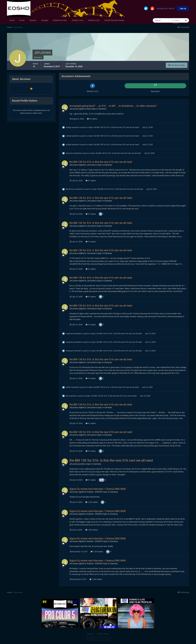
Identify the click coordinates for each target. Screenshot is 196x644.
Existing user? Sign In (166, 9)
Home (12, 20)
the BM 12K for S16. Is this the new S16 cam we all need (116, 127)
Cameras (102, 109)
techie (68, 387)
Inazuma (69, 153)
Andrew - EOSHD (94, 492)
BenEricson (70, 189)
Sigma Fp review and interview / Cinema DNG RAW (98, 489)
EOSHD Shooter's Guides (114, 20)
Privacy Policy (103, 634)
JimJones (74, 109)
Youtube (45, 20)
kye (89, 109)
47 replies (91, 181)
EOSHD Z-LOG (94, 20)
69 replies (92, 119)
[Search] (163, 20)
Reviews (33, 20)
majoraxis (70, 334)
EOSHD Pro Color (60, 20)
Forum (22, 20)
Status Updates (176, 22)
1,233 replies (92, 502)
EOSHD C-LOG (78, 20)
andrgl (68, 127)
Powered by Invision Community (98, 640)
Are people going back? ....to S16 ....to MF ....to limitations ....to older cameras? (113, 106)
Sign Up (183, 8)
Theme (91, 634)
